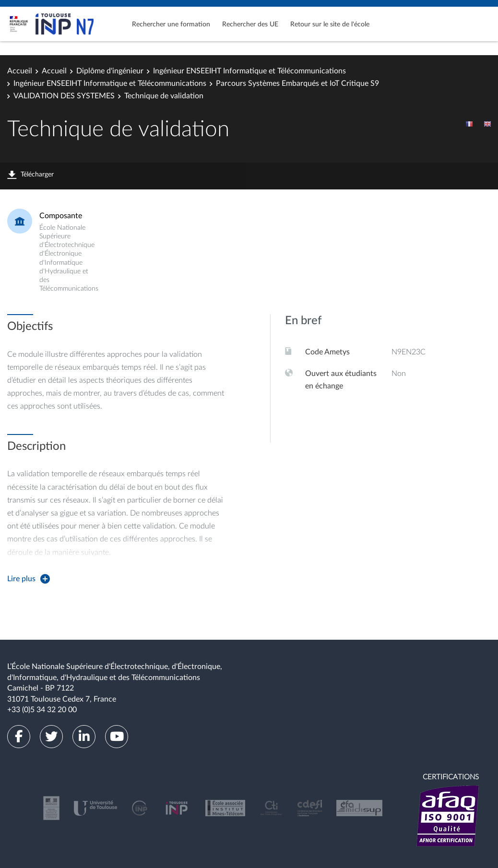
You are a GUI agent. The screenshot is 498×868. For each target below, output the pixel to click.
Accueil (20, 71)
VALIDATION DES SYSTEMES (64, 96)
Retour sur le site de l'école (330, 24)
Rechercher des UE (250, 24)
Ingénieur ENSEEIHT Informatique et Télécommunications (249, 71)
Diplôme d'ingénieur (110, 71)
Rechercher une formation (171, 24)
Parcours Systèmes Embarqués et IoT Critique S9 (297, 83)
